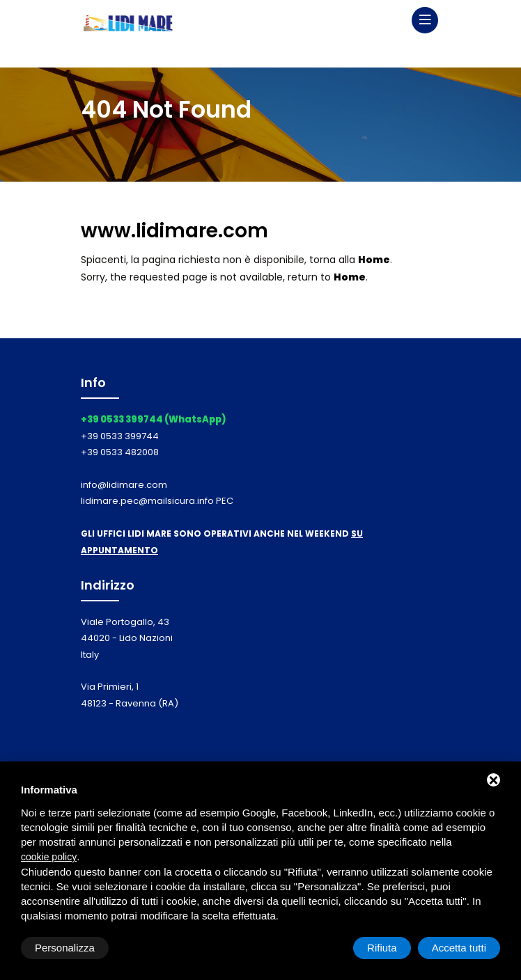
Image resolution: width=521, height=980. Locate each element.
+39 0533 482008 (120, 452)
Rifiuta (382, 948)
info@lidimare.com (124, 485)
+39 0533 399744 (120, 436)
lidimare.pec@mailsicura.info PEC (157, 501)
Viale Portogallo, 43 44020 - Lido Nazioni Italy (127, 638)
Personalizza (65, 948)
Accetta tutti (459, 948)
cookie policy (49, 857)
